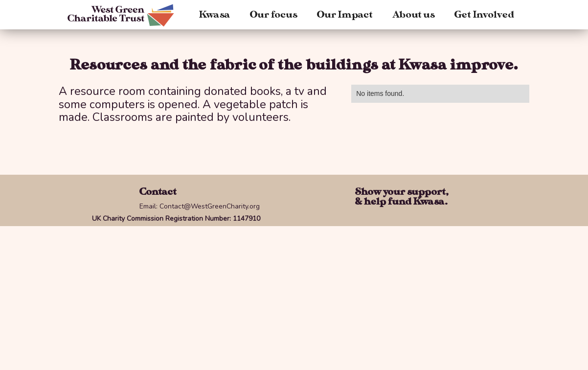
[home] (127, 15)
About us (414, 15)
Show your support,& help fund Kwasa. (402, 197)
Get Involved (484, 15)
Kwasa (215, 15)
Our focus (274, 15)
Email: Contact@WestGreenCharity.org (200, 206)
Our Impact (345, 15)
